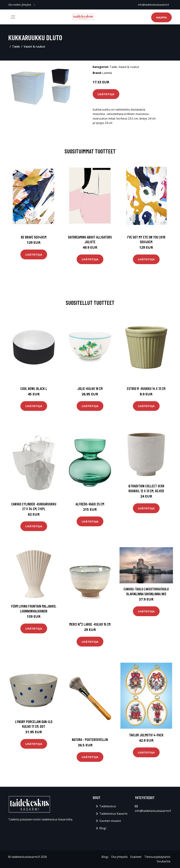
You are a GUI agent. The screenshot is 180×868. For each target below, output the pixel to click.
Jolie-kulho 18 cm (90, 388)
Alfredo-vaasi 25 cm (90, 504)
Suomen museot (110, 821)
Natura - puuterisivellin (90, 739)
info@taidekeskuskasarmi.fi (153, 5)
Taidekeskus (108, 806)
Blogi (103, 828)
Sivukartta (164, 861)
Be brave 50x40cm (34, 237)
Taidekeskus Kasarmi (113, 814)
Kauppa (161, 17)
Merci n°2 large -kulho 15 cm (90, 624)
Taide (16, 47)
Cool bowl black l (34, 388)
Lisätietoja (106, 94)
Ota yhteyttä (119, 857)
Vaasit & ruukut (34, 47)
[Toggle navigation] (13, 17)
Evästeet (136, 857)
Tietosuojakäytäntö (157, 857)
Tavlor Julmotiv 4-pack (146, 735)
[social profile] (35, 5)
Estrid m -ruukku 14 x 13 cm (146, 388)
